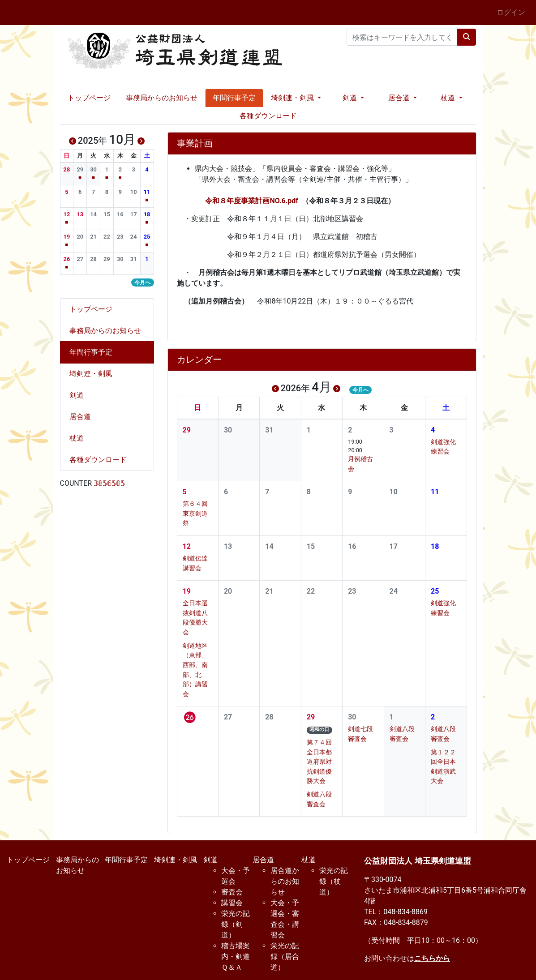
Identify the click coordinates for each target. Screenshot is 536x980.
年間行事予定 (234, 98)
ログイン (511, 12)
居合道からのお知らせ (285, 881)
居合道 (84, 417)
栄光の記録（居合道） (285, 956)
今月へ (360, 390)
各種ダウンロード (268, 116)
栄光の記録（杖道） (334, 881)
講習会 (232, 903)
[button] (66, 169)
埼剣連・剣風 (94, 374)
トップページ (89, 98)
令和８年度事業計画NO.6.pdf (252, 201)
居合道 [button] (400, 98)
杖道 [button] (449, 98)
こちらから (432, 958)
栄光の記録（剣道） (236, 924)
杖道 (80, 438)
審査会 (232, 892)
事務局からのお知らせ (162, 98)
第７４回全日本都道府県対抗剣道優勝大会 (319, 762)
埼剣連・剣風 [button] (293, 98)
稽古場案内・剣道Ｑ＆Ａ (236, 956)
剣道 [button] (351, 98)
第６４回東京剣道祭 (195, 514)
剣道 (80, 395)
